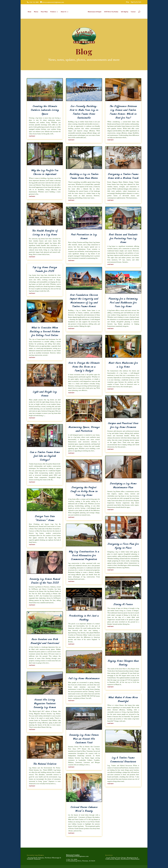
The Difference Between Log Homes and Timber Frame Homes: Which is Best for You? (123, 111)
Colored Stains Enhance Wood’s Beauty (84, 809)
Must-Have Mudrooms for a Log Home (123, 364)
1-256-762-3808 (72, 859)
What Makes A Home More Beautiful (123, 699)
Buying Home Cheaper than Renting (123, 662)
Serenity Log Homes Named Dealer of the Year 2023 (45, 580)
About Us (64, 11)
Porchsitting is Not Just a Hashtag (84, 617)
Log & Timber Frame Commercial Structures (123, 759)
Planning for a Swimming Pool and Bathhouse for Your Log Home (123, 302)
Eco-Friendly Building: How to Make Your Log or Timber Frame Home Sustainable (84, 111)
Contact (133, 11)
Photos (37, 11)
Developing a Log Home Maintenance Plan (123, 485)
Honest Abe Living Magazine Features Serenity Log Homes (45, 703)
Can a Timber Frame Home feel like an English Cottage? (45, 455)
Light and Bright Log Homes (45, 393)
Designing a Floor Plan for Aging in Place (123, 545)
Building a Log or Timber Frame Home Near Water (84, 176)
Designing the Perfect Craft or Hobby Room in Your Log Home (84, 491)
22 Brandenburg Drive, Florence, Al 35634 (81, 860)
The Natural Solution (45, 763)
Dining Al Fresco (123, 604)
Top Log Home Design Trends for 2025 (45, 269)
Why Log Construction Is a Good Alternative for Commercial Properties (84, 555)
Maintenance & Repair (94, 11)
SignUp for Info (136, 2)
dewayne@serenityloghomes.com (77, 856)
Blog (127, 2)
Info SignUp (124, 11)
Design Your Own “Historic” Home (45, 518)
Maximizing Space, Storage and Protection (84, 429)
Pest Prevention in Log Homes (84, 236)
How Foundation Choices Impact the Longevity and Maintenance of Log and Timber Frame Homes (84, 300)
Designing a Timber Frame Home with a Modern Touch (123, 176)
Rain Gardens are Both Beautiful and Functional (45, 641)
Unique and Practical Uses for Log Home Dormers (123, 425)
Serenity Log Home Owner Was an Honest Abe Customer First (84, 738)
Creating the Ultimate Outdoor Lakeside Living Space (45, 110)
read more (32, 136)
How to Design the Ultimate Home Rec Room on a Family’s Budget (84, 366)
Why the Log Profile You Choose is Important (45, 172)
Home (30, 11)
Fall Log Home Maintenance (84, 678)
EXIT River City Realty (111, 11)
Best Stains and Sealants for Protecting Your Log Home (123, 238)
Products (54, 11)
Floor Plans (45, 11)
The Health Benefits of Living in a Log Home (45, 232)
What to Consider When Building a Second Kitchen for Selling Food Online (45, 331)
